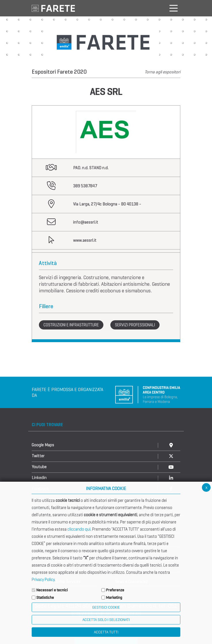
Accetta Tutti (106, 632)
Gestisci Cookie (106, 607)
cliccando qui (79, 529)
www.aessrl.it (85, 240)
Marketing (114, 598)
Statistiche (45, 598)
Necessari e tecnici (52, 590)
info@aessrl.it (86, 222)
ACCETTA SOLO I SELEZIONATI (106, 620)
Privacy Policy (43, 580)
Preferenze (115, 590)
